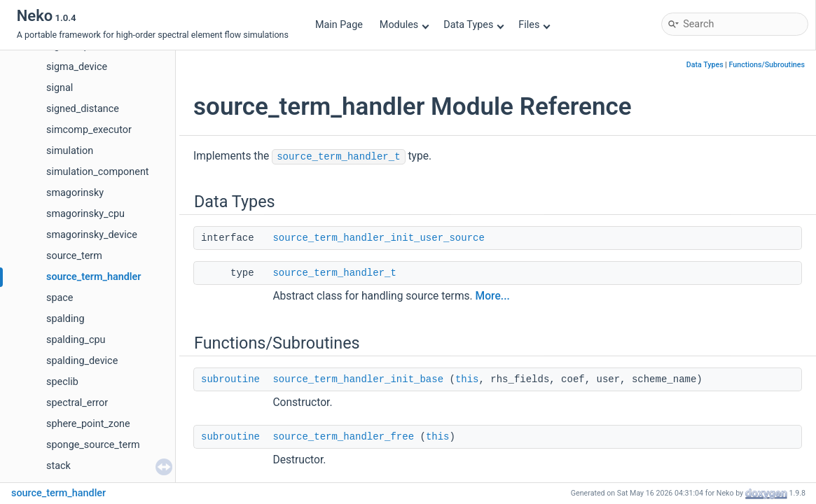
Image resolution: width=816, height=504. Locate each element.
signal (60, 88)
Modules (404, 25)
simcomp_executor (89, 130)
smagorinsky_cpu (85, 214)
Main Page (339, 25)
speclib (62, 382)
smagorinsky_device (92, 235)
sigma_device (77, 67)
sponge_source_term (93, 445)
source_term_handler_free (343, 437)
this (467, 379)
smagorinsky (75, 193)
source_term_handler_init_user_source (378, 238)
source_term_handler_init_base (358, 379)
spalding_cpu (76, 340)
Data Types (474, 25)
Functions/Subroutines (767, 65)
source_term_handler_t (338, 157)
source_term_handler (94, 277)
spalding (65, 319)
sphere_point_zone (88, 424)
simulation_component (98, 172)
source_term (74, 256)
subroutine (230, 379)
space (60, 298)
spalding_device (82, 361)
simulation (70, 151)
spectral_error (77, 403)
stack (58, 466)
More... (493, 296)
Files (534, 25)
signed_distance (83, 109)
